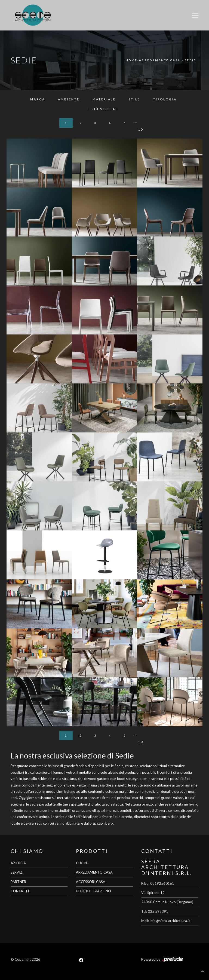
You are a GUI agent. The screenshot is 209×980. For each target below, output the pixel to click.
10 (141, 129)
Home (132, 60)
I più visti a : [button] (104, 109)
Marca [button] (38, 99)
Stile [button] (134, 99)
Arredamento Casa (160, 60)
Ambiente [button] (69, 99)
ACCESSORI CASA (91, 882)
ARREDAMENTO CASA (94, 872)
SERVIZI (17, 872)
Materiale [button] (104, 99)
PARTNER (18, 882)
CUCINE (82, 863)
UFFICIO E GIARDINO (93, 891)
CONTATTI (20, 891)
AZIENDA (18, 863)
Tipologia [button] (165, 99)
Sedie (190, 60)
